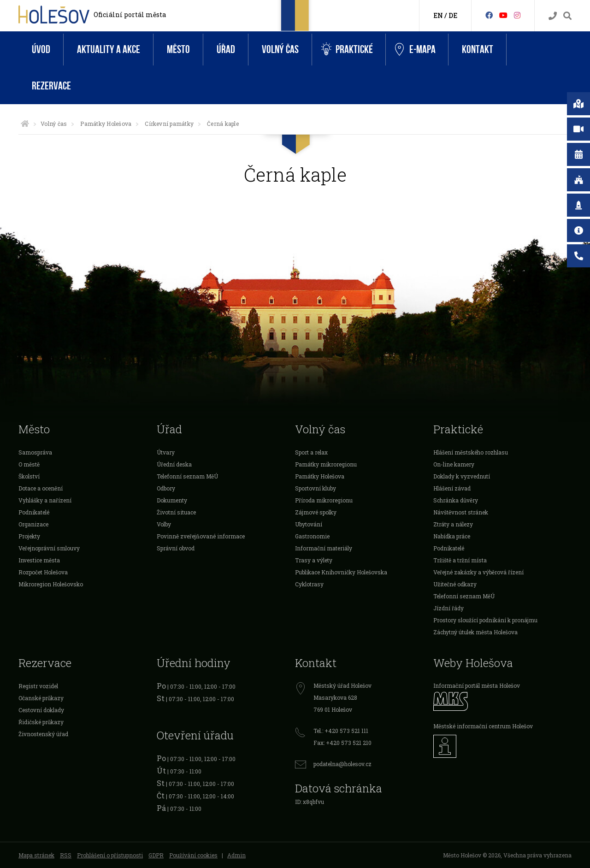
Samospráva (35, 452)
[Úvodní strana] (25, 124)
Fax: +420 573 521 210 (342, 743)
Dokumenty (172, 500)
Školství (29, 476)
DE (453, 15)
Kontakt (478, 50)
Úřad (226, 50)
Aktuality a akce (109, 50)
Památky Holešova (106, 124)
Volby (164, 524)
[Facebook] (489, 15)
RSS (66, 855)
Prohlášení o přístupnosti (110, 855)
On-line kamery (454, 464)
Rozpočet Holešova (43, 572)
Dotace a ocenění (41, 488)
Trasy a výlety (314, 560)
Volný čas (280, 50)
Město (178, 50)
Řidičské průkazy (41, 722)
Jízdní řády (448, 608)
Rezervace (51, 86)
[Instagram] (517, 15)
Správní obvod (176, 548)
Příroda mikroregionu (324, 500)
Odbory (166, 488)
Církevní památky (169, 124)
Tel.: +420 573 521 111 (341, 731)
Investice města (39, 560)
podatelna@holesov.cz (342, 764)
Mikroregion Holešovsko (51, 584)
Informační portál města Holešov (477, 685)
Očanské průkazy (41, 698)
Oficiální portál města (130, 15)
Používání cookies (193, 855)
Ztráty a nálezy (453, 524)
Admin (236, 855)
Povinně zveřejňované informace (201, 536)
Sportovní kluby (316, 488)
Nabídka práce (452, 536)
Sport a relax (311, 452)
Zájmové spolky (316, 512)
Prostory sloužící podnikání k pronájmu (485, 620)
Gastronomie (312, 536)
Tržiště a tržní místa (460, 560)
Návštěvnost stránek (461, 512)
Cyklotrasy (309, 584)
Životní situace (176, 512)
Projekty (29, 536)
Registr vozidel (38, 686)
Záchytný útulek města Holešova (475, 632)
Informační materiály (324, 548)
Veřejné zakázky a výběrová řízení (478, 572)
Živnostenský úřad (43, 734)
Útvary (166, 452)
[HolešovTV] (503, 15)
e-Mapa (415, 50)
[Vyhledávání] (567, 16)
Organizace (33, 524)
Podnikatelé (34, 512)
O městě (29, 464)
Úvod (41, 50)
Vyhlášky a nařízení (45, 500)
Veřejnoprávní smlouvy (49, 548)
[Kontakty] (553, 16)
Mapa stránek (36, 855)
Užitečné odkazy (455, 584)
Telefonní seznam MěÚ (187, 476)
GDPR (156, 855)
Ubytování (309, 524)
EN (438, 15)
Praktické (347, 50)
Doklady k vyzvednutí (462, 476)
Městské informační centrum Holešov (483, 726)
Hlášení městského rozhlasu (471, 452)
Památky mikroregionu (326, 464)
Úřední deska (174, 464)
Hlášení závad (452, 488)
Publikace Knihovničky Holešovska (341, 572)
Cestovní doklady (41, 710)
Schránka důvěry (456, 500)
